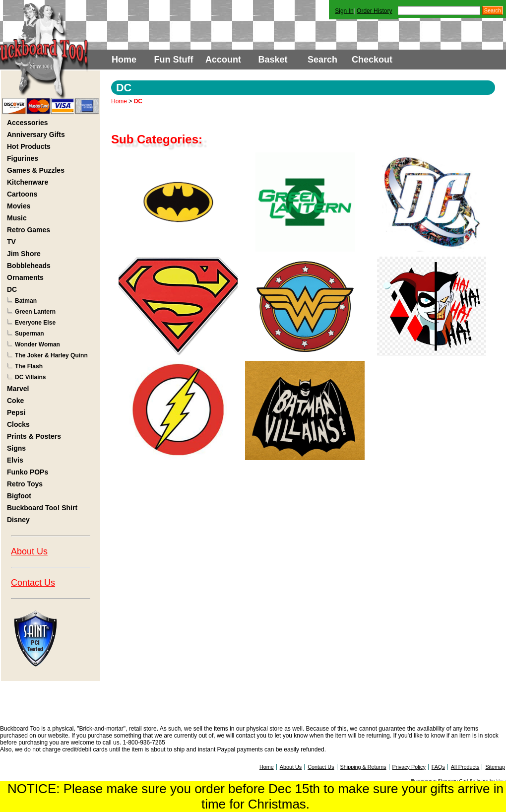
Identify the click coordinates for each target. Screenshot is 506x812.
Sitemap (495, 767)
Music (17, 218)
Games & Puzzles (36, 170)
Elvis (15, 460)
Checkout (372, 60)
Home (124, 60)
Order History (374, 11)
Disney (18, 520)
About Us (29, 551)
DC (12, 289)
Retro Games (29, 230)
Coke (15, 401)
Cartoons (22, 194)
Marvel (18, 389)
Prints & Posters (34, 436)
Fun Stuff (174, 60)
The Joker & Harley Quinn (51, 355)
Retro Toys (25, 484)
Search (322, 60)
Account (223, 60)
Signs (16, 448)
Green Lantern (35, 312)
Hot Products (29, 146)
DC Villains (30, 377)
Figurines (23, 158)
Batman (26, 301)
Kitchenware (28, 182)
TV (11, 242)
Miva (501, 780)
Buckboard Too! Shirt (42, 508)
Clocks (18, 424)
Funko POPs (28, 472)
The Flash (29, 366)
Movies (19, 206)
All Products (465, 767)
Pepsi (16, 412)
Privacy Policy (409, 767)
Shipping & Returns (363, 767)
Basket (273, 60)
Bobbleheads (29, 266)
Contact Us (33, 583)
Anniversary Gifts (36, 135)
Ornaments (25, 277)
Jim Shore (24, 254)
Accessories (28, 123)
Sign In (344, 11)
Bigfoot (19, 496)
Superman (30, 334)
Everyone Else (35, 323)
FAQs (438, 767)
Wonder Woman (37, 344)
